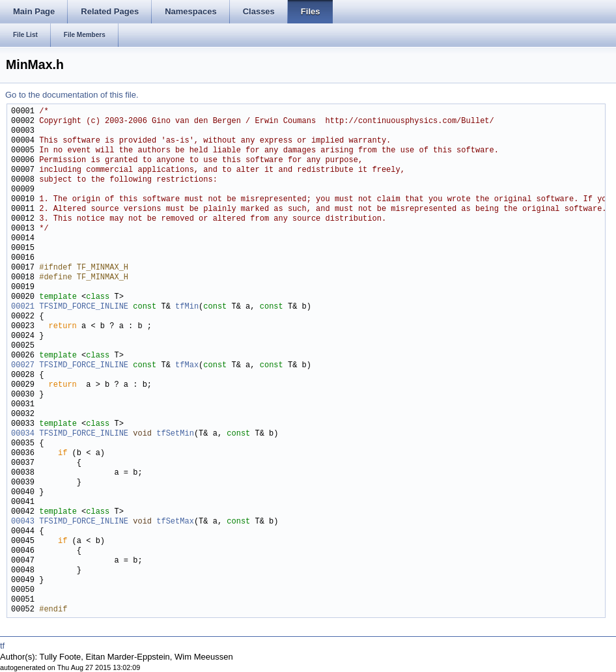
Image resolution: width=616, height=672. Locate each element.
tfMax (187, 366)
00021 (23, 307)
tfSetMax (175, 522)
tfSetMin (175, 434)
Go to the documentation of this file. (72, 95)
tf (2, 646)
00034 (23, 434)
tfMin (187, 307)
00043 (23, 522)
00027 (23, 366)
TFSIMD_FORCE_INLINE (84, 307)
